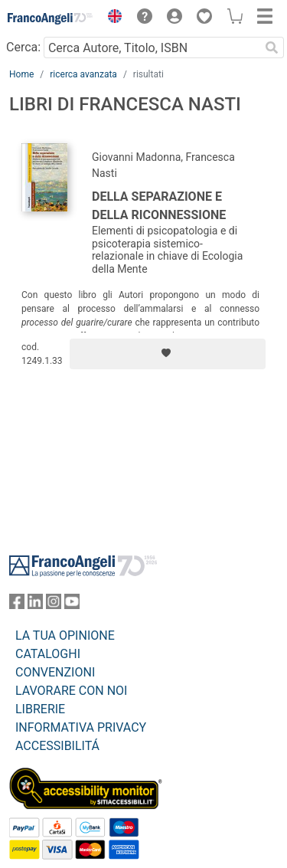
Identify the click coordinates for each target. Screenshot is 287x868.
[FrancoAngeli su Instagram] (54, 605)
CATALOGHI (48, 654)
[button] (111, 18)
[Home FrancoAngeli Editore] (51, 18)
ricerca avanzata (83, 74)
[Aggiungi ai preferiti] (168, 354)
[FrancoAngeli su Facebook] (17, 605)
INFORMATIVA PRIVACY (81, 727)
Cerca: (23, 47)
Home (21, 74)
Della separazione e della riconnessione (159, 206)
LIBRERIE (40, 709)
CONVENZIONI (55, 672)
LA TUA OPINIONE (65, 635)
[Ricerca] (272, 47)
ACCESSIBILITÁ (57, 746)
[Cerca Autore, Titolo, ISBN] (152, 47)
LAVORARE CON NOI (71, 691)
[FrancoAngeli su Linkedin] (35, 605)
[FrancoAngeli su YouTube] (72, 605)
